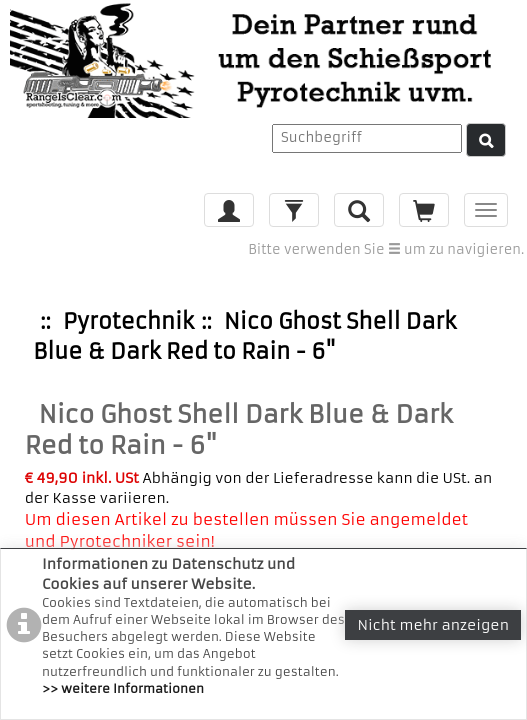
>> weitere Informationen (123, 688)
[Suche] (486, 140)
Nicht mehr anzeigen (433, 625)
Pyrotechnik (128, 321)
